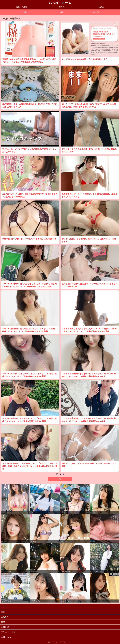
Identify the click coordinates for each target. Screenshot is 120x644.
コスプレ (63, 7)
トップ (4, 607)
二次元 (101, 7)
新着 (3, 612)
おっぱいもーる (60, 3)
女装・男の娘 (21, 7)
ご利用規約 (6, 627)
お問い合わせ (6, 637)
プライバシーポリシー (10, 632)
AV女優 (60, 12)
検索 (3, 622)
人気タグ (5, 617)
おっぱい (24, 12)
